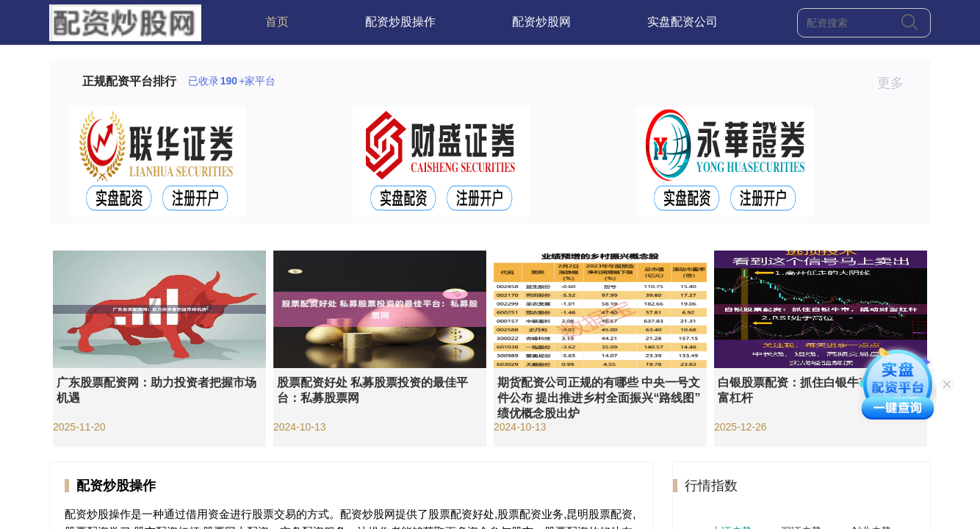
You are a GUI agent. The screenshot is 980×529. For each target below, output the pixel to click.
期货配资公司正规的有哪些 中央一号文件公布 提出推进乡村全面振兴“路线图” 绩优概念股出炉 (599, 398)
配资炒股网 (541, 22)
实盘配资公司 (682, 22)
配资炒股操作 (400, 22)
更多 (897, 83)
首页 (277, 22)
